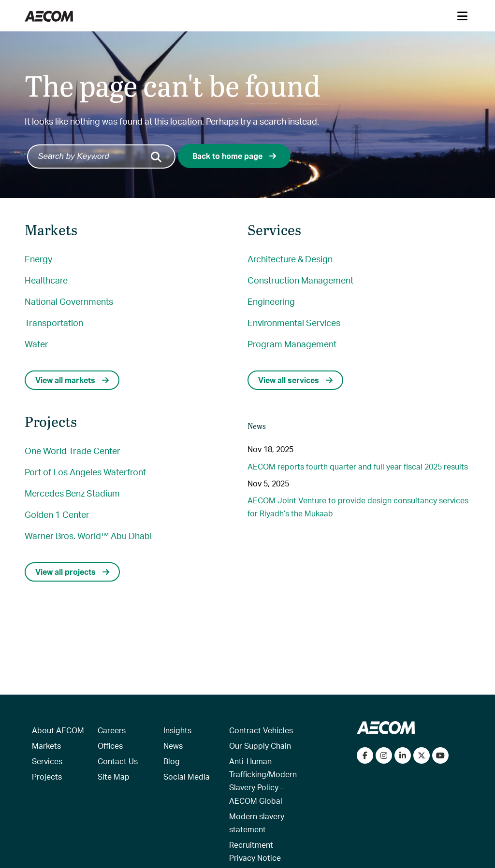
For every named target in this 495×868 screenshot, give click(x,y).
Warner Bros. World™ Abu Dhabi (88, 535)
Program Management (292, 344)
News (173, 746)
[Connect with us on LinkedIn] (403, 755)
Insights (177, 730)
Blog (172, 761)
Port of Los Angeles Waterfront (85, 472)
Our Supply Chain (260, 746)
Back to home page (234, 156)
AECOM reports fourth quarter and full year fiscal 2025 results (358, 466)
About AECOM (58, 730)
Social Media (187, 776)
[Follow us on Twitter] (422, 755)
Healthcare (46, 280)
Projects (47, 776)
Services (47, 761)
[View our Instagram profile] (384, 755)
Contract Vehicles (261, 730)
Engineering (271, 301)
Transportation (54, 322)
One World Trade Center (73, 450)
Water (36, 344)
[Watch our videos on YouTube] (440, 755)
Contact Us (118, 761)
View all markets (72, 380)
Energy (38, 259)
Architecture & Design (290, 259)
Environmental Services (294, 322)
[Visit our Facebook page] (365, 755)
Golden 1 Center (57, 514)
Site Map (114, 776)
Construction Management (300, 280)
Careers (112, 730)
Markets (46, 746)
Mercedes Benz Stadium (72, 493)
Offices (110, 746)
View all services (295, 380)
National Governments (69, 301)
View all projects (72, 572)
